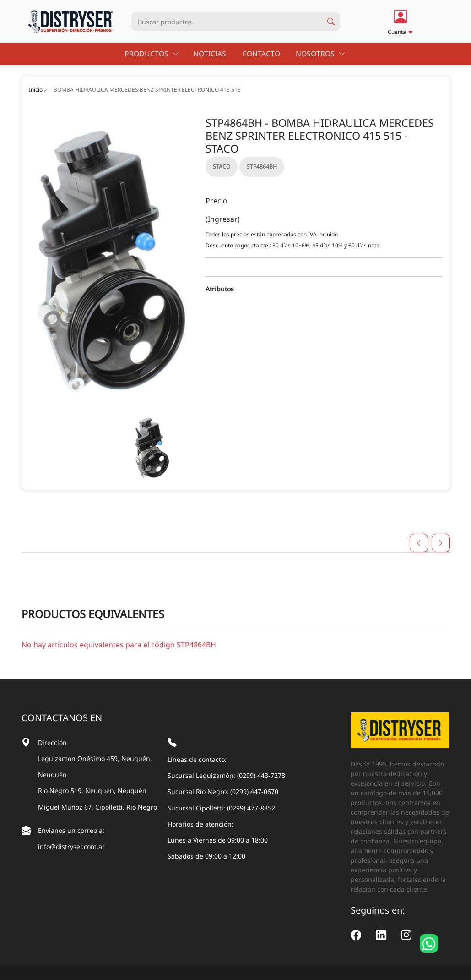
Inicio (36, 90)
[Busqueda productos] (227, 22)
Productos (154, 54)
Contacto (262, 54)
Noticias (212, 54)
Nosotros (319, 54)
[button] (401, 22)
